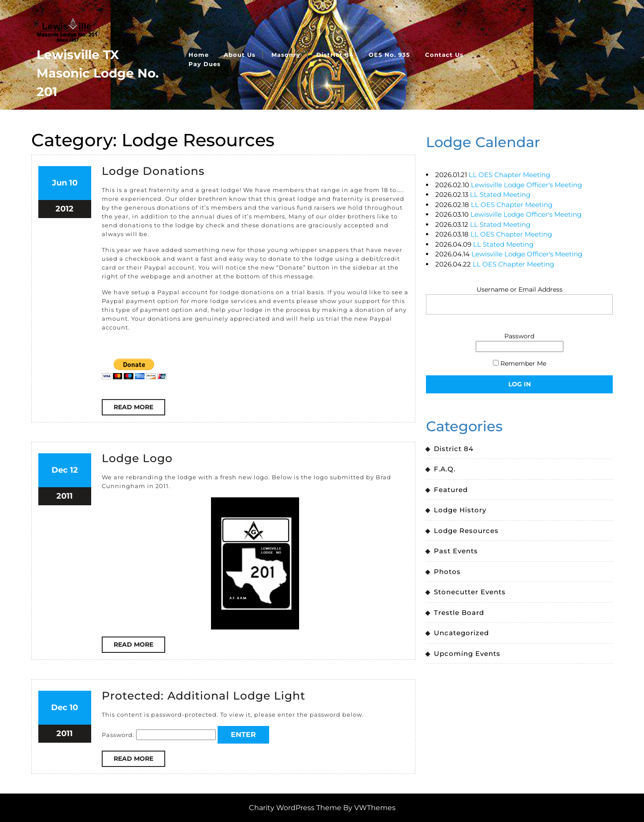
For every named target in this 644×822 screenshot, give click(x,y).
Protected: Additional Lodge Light (204, 696)
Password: (159, 735)
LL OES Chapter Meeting (509, 175)
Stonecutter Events (470, 592)
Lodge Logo (137, 458)
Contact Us (444, 55)
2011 (65, 496)
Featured (451, 490)
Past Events (456, 551)
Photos (447, 572)
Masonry (286, 55)
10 (73, 183)
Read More (139, 409)
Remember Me (520, 363)
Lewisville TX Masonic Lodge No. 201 (98, 73)
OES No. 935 (389, 55)
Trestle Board (459, 613)
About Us (240, 55)
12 (74, 470)
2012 (65, 209)
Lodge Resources (466, 531)
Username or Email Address (520, 289)
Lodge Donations (153, 171)
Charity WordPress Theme (295, 808)
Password (519, 336)
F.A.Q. (445, 469)
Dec (60, 470)
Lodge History (460, 510)
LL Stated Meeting (500, 194)
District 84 (335, 55)
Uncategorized (461, 633)
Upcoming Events (467, 654)
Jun (59, 183)
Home (199, 55)
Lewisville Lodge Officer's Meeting (526, 185)
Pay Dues (205, 64)
